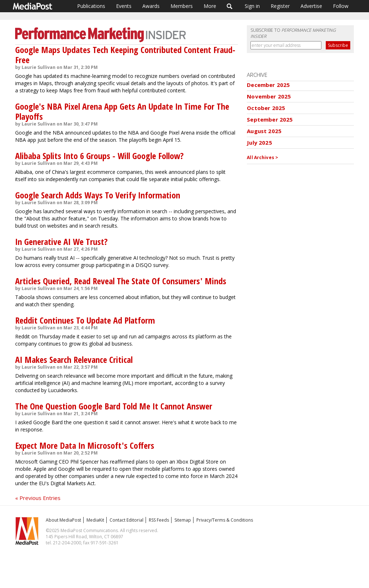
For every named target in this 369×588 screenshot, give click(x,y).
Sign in (252, 6)
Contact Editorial (126, 520)
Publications (91, 6)
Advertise (311, 6)
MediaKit (95, 520)
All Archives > (263, 157)
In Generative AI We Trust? (61, 242)
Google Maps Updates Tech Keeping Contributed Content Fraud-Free (125, 55)
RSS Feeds (159, 520)
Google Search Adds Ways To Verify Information (98, 195)
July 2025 (259, 142)
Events (124, 6)
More (210, 6)
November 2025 (269, 96)
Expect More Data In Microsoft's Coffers (85, 445)
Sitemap (183, 520)
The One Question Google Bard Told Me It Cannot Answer (114, 406)
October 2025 (266, 108)
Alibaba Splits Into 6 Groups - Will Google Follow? (99, 156)
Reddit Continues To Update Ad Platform (85, 320)
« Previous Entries (38, 498)
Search (230, 6)
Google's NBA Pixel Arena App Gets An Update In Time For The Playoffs (122, 111)
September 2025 (270, 119)
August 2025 (264, 131)
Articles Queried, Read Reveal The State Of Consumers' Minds (121, 281)
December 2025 (268, 85)
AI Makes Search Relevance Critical (74, 359)
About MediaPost (63, 520)
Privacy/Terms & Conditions (225, 520)
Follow (341, 6)
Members (182, 6)
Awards (151, 6)
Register (280, 6)
